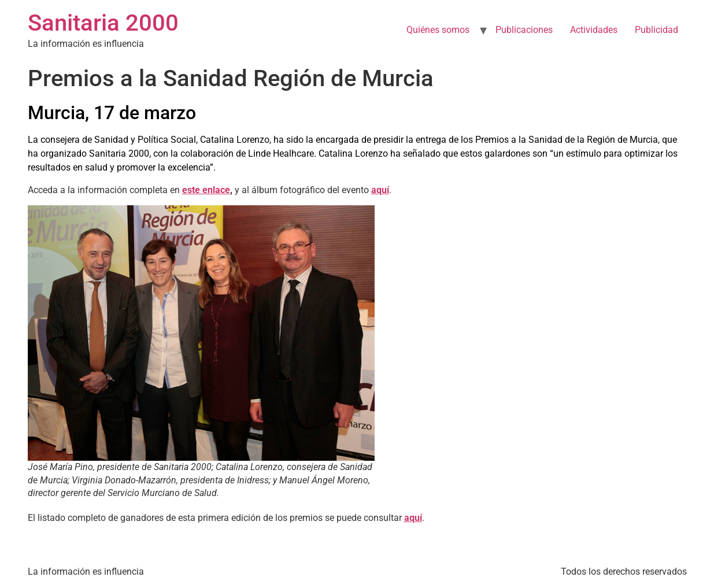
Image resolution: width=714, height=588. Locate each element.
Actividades (594, 30)
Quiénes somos (438, 30)
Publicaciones (524, 30)
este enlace (206, 190)
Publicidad (656, 30)
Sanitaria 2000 (103, 23)
